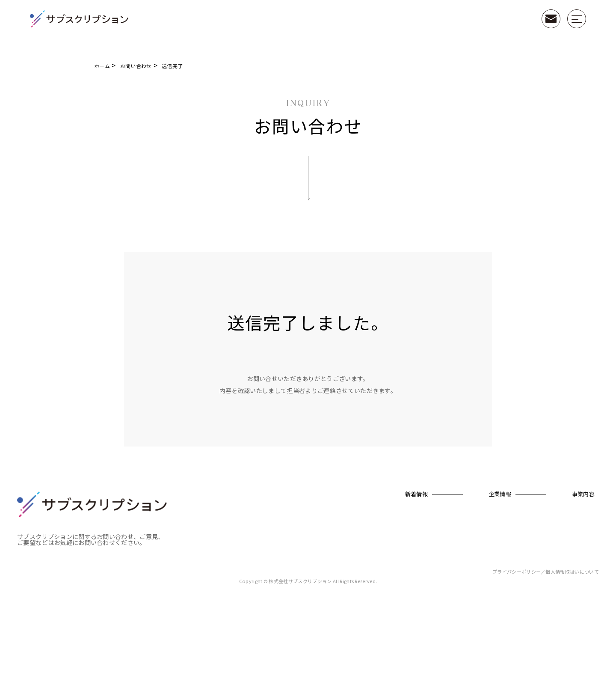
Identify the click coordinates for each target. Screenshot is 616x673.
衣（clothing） (520, 532)
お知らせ (280, 540)
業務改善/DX (567, 594)
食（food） (515, 544)
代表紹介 (363, 528)
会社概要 (363, 515)
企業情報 (365, 494)
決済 (558, 544)
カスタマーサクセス (575, 569)
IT (556, 582)
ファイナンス (568, 532)
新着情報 (281, 494)
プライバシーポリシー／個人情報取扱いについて (546, 628)
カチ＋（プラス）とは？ (463, 532)
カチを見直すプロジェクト (519, 516)
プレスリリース (287, 528)
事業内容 (448, 494)
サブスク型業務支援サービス (462, 516)
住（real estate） (522, 557)
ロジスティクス (570, 557)
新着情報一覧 (284, 515)
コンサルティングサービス (576, 516)
